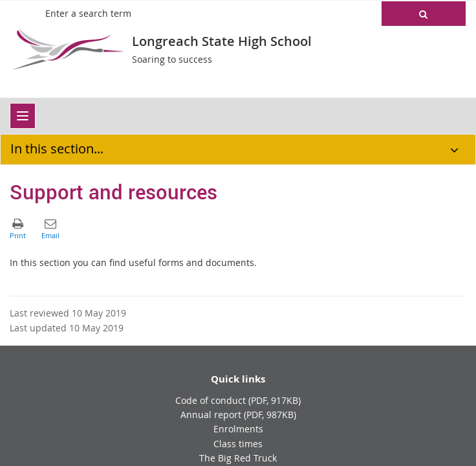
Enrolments (238, 429)
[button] (424, 14)
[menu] (23, 116)
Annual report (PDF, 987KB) (238, 415)
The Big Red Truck (238, 458)
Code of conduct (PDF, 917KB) (238, 400)
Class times (238, 444)
